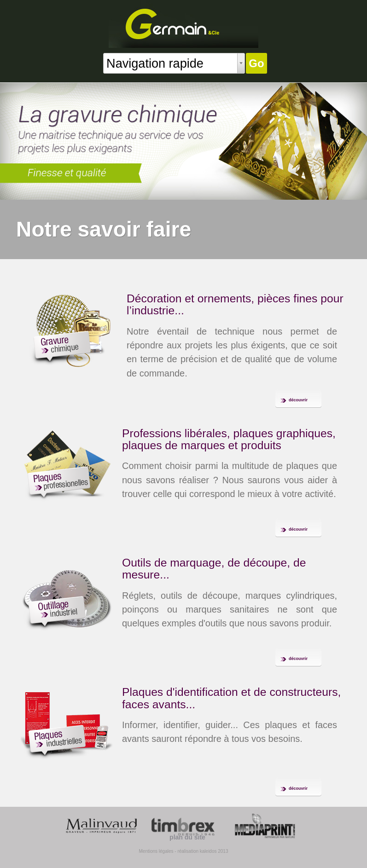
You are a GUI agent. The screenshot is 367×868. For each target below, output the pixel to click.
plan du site (187, 837)
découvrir (298, 400)
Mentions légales (156, 851)
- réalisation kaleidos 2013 (201, 851)
